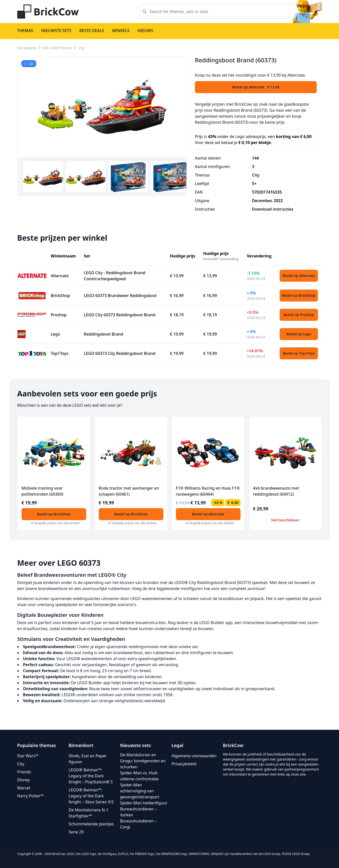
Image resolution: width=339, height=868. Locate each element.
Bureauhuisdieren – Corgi (138, 824)
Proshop (59, 315)
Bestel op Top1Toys (299, 353)
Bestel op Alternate (299, 276)
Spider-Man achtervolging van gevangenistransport (140, 791)
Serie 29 (76, 832)
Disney (24, 780)
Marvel (24, 788)
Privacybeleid (184, 764)
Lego (55, 334)
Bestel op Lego (299, 334)
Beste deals (92, 31)
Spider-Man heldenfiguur (144, 803)
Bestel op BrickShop (299, 295)
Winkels (121, 31)
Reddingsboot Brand (104, 334)
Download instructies (273, 209)
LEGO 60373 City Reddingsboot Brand (120, 353)
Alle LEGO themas (57, 48)
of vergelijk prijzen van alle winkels (55, 523)
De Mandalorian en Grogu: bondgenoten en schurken (143, 761)
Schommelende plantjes (91, 824)
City (81, 48)
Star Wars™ (28, 756)
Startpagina (27, 48)
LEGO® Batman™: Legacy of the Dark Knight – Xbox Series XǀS (91, 796)
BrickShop (61, 296)
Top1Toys (60, 353)
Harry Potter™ (30, 796)
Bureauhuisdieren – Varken (138, 812)
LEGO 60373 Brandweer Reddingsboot (120, 296)
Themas (25, 31)
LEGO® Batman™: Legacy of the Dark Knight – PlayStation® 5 (91, 776)
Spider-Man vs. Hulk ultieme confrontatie (139, 776)
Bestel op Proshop (299, 315)
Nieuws (145, 31)
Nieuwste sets (56, 31)
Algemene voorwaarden (194, 756)
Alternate (60, 276)
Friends (24, 772)
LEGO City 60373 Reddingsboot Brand (120, 315)
